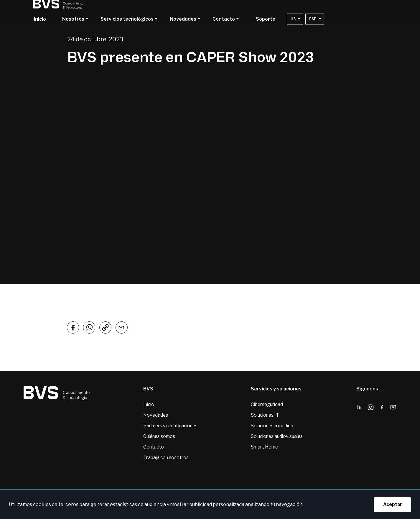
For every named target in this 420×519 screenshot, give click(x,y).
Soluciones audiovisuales (277, 437)
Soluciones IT (264, 416)
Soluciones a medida (272, 427)
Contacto (151, 448)
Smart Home (263, 448)
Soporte (266, 19)
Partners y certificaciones (170, 427)
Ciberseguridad (266, 405)
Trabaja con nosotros (164, 459)
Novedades (153, 416)
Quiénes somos (157, 437)
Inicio (40, 19)
